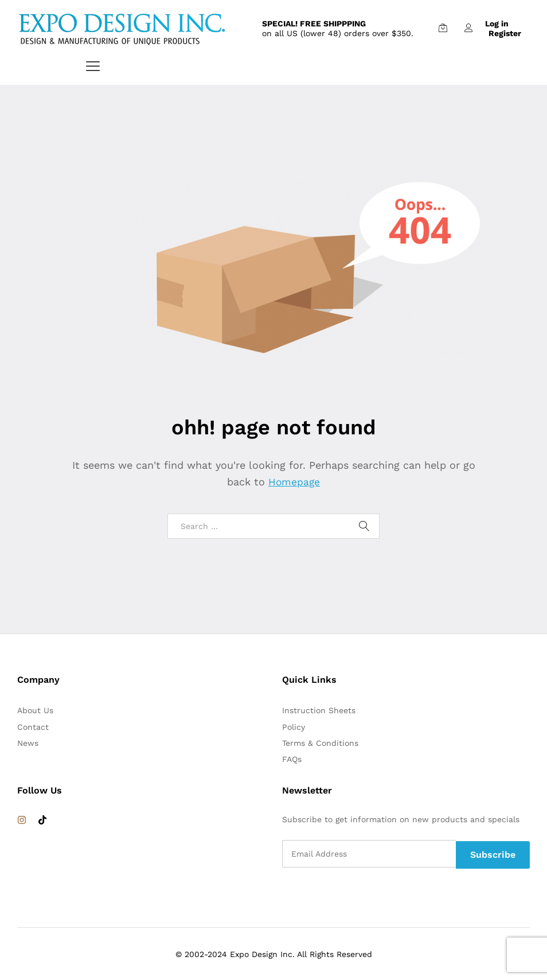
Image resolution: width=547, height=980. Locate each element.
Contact (33, 727)
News (28, 743)
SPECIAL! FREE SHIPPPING (314, 24)
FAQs (292, 759)
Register (505, 33)
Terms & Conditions (320, 743)
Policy (294, 727)
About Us (35, 710)
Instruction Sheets (319, 710)
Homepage (294, 482)
